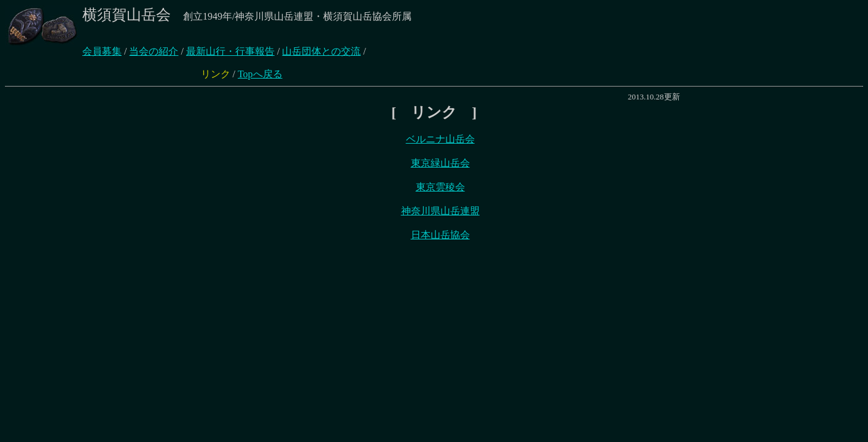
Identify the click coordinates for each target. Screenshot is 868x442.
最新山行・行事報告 (230, 51)
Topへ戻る (260, 74)
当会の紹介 (154, 51)
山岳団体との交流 (321, 51)
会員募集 (102, 51)
